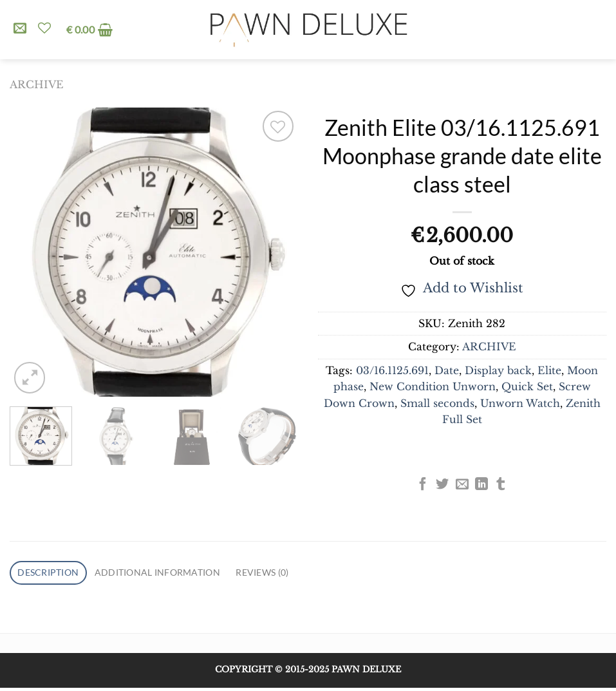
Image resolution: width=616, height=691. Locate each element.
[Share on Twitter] (442, 485)
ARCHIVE (37, 85)
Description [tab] (53, 574)
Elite (549, 371)
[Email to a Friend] (462, 485)
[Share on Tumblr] (501, 485)
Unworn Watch (520, 403)
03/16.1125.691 (392, 371)
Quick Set (527, 387)
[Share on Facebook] (423, 485)
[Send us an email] (20, 29)
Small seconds (437, 403)
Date (447, 371)
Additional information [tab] (177, 574)
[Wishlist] (44, 28)
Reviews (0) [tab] (296, 574)
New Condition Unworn (433, 387)
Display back (498, 371)
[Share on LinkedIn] (481, 485)
